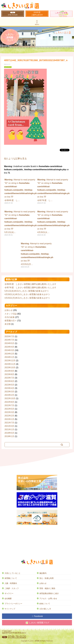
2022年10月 (10, 398)
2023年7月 (9, 378)
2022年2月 (9, 416)
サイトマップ (10, 609)
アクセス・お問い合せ (48, 599)
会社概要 (8, 599)
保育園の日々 (11, 321)
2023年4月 (9, 388)
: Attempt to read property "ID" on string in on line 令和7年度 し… (53, 192)
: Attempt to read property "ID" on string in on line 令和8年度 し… (21, 192)
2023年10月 (10, 368)
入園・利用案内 (11, 583)
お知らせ (9, 310)
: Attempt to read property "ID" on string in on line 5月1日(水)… (21, 223)
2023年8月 (9, 374)
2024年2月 (9, 354)
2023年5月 (9, 385)
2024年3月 (9, 350)
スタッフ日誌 (11, 314)
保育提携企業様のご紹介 (49, 593)
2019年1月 (9, 436)
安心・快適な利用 (46, 578)
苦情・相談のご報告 (47, 588)
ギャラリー (9, 593)
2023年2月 (9, 395)
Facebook (38, 616)
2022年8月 (9, 402)
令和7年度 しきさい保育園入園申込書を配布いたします (30, 288)
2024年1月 (9, 357)
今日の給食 (10, 317)
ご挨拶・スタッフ (12, 588)
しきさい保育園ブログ (38, 623)
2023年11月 (10, 364)
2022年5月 (9, 409)
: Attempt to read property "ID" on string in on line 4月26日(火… (53, 223)
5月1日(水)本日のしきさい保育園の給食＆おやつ (27, 291)
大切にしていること (13, 573)
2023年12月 (10, 361)
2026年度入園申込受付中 (37, 14)
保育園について (11, 578)
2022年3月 (9, 412)
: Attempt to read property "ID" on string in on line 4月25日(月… (37, 255)
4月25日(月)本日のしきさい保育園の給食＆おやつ (27, 298)
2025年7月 (9, 336)
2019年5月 (9, 433)
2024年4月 (9, 347)
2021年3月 (9, 426)
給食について (45, 604)
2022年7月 (9, 405)
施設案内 (43, 573)
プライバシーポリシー (13, 604)
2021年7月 (9, 423)
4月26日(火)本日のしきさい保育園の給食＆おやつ (27, 294)
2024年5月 (9, 343)
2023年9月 (9, 371)
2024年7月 (9, 340)
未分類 (8, 324)
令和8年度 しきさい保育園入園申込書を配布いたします (30, 284)
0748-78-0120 (13, 15)
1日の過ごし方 (45, 609)
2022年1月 (9, 419)
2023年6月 (9, 381)
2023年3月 (9, 392)
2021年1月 (9, 429)
